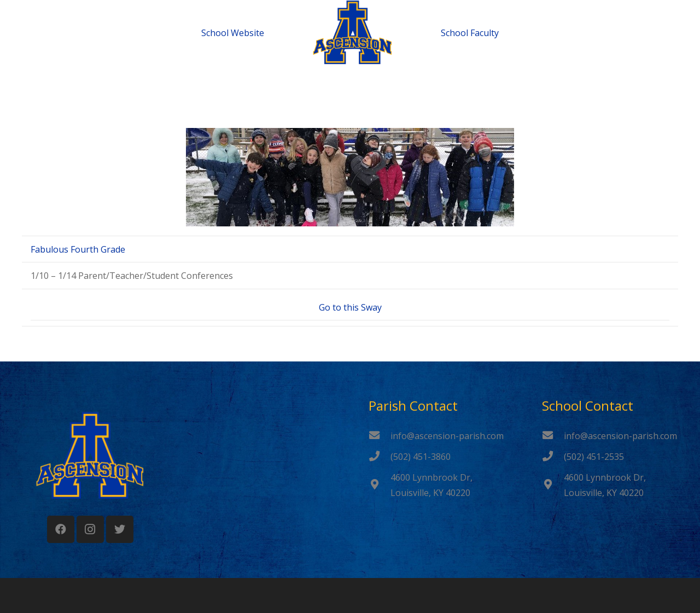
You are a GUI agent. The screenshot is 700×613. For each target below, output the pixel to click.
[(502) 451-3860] (380, 457)
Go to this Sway (350, 307)
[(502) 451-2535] (553, 457)
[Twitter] (120, 529)
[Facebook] (61, 529)
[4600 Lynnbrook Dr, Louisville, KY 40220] (380, 485)
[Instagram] (90, 529)
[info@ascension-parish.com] (380, 436)
